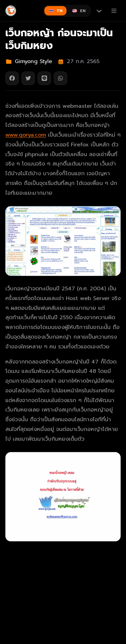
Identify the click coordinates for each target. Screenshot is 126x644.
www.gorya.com (26, 135)
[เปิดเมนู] (114, 11)
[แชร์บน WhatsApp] (60, 78)
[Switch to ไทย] (55, 11)
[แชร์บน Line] (44, 78)
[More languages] (99, 11)
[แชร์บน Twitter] (28, 78)
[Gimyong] (11, 11)
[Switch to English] (79, 11)
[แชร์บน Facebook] (12, 78)
